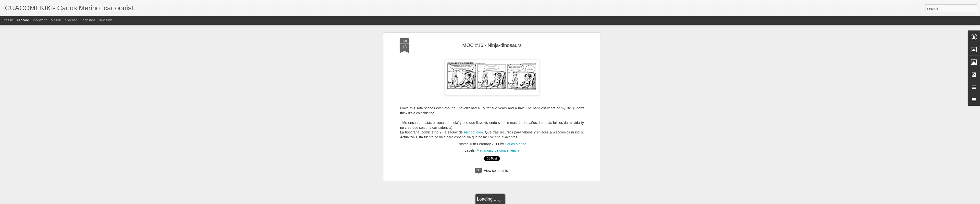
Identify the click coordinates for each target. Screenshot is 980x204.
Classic (8, 20)
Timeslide (105, 20)
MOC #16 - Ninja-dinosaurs (492, 45)
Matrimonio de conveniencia (498, 150)
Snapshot (88, 20)
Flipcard (23, 20)
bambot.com (473, 132)
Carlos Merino (516, 144)
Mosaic (56, 20)
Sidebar (71, 20)
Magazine (40, 20)
